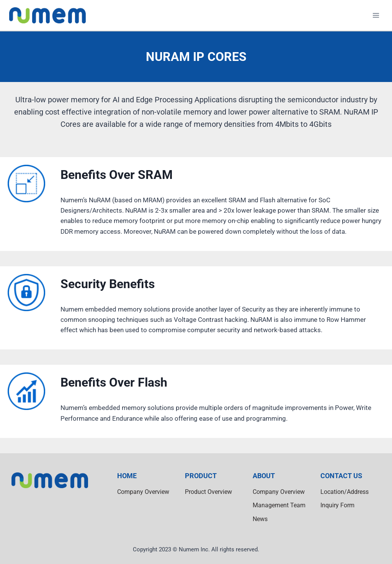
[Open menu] (376, 15)
